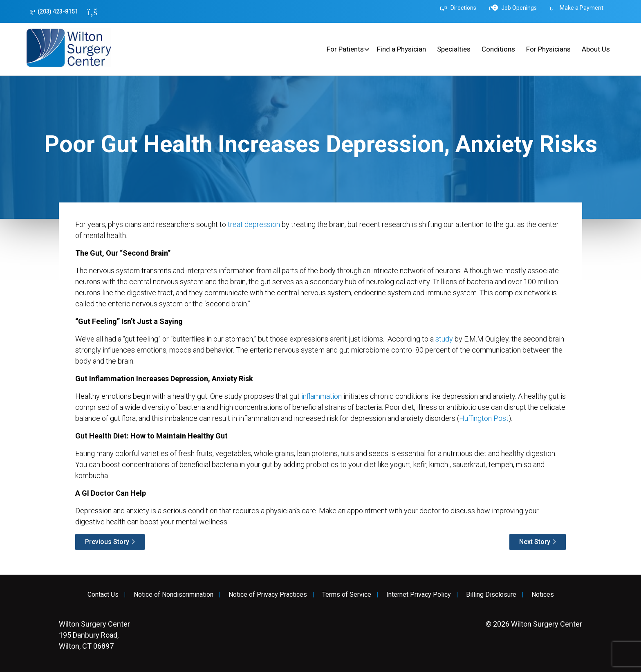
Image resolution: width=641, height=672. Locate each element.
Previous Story (107, 542)
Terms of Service (347, 595)
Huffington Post (484, 418)
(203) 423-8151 (54, 12)
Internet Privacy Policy (419, 595)
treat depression (254, 224)
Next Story (535, 542)
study (444, 339)
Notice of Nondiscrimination (174, 595)
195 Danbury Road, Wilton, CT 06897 (94, 635)
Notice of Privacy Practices (268, 595)
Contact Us (103, 595)
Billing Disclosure (491, 595)
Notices (543, 595)
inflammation (322, 396)
